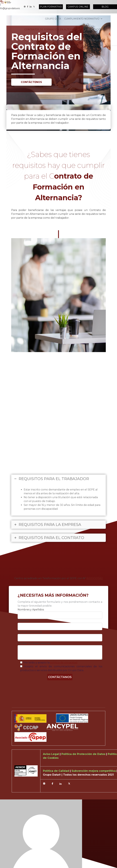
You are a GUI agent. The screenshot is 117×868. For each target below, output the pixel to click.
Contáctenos (31, 82)
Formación (95, 29)
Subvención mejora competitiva (94, 771)
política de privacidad (64, 663)
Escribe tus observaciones (34, 643)
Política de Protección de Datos (84, 754)
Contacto (96, 40)
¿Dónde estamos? (74, 40)
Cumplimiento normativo (83, 19)
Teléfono (23, 621)
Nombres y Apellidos (31, 610)
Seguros (53, 40)
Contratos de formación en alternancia (54, 29)
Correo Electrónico (30, 632)
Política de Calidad (56, 771)
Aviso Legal (51, 754)
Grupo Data (53, 19)
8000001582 (95, 578)
